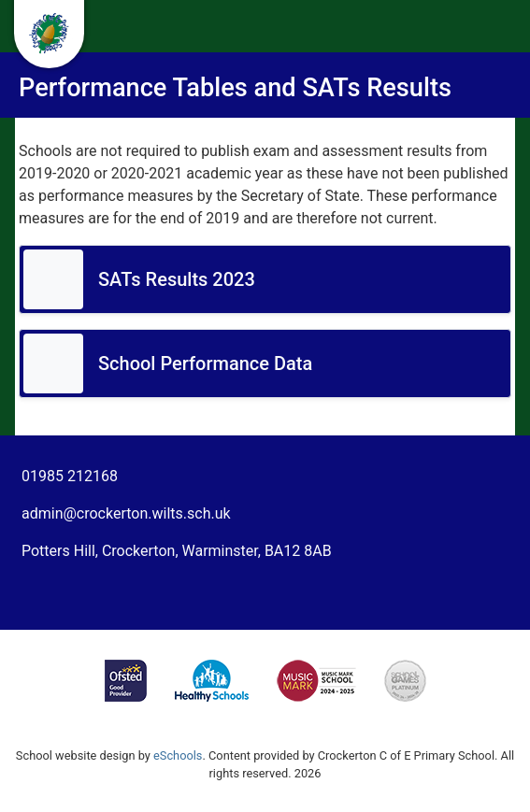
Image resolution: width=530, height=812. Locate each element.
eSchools (178, 755)
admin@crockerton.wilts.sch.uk (126, 513)
